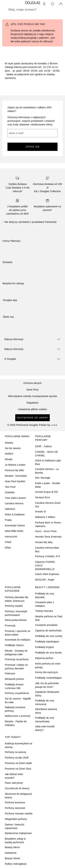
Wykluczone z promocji (18, 716)
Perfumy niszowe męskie (19, 814)
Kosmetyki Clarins (15, 525)
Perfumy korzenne (15, 802)
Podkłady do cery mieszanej (45, 702)
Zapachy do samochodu (48, 631)
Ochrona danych (33, 383)
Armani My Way (44, 542)
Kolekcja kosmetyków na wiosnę (19, 745)
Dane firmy (33, 390)
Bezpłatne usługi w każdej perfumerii (15, 840)
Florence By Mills (14, 470)
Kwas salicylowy (14, 783)
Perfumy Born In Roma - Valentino (49, 524)
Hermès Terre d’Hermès (48, 537)
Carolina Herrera (14, 503)
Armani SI (41, 512)
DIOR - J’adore (44, 446)
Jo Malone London (15, 465)
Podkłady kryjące (45, 647)
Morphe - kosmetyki (16, 476)
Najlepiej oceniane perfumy (15, 709)
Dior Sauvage (43, 478)
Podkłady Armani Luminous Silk (14, 686)
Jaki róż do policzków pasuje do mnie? (47, 685)
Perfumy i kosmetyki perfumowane (16, 613)
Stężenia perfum (44, 658)
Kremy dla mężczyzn (47, 672)
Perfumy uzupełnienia (17, 693)
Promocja (10, 626)
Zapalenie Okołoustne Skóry (47, 694)
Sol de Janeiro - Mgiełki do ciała (18, 700)
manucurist (11, 537)
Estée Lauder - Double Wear (48, 485)
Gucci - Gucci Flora (46, 531)
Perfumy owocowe (15, 808)
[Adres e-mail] (32, 133)
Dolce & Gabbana (15, 514)
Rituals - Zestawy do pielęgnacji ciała (16, 653)
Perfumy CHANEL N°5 (48, 556)
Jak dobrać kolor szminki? (14, 776)
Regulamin (32, 403)
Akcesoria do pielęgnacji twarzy (18, 796)
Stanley (9, 443)
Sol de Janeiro (13, 448)
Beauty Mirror (12, 847)
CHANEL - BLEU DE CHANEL (47, 454)
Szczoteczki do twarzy (17, 788)
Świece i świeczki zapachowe (15, 826)
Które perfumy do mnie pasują (48, 665)
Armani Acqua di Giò (47, 492)
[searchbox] (32, 10)
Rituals (9, 459)
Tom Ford (10, 487)
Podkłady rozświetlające (49, 678)
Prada (8, 520)
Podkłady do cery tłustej (48, 653)
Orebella (10, 492)
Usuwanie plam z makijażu (45, 604)
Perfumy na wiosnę (15, 752)
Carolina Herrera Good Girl (48, 505)
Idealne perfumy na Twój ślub (49, 618)
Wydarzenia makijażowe (18, 833)
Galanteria (11, 853)
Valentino (10, 509)
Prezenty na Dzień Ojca (18, 769)
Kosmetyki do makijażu (18, 640)
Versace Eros (43, 497)
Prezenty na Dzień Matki (18, 763)
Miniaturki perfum (14, 679)
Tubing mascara (44, 611)
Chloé (8, 542)
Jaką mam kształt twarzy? (45, 728)
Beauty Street (12, 858)
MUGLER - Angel (45, 580)
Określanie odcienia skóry (46, 711)
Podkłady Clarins (14, 645)
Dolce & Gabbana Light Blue (48, 462)
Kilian (8, 548)
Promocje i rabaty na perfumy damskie (16, 667)
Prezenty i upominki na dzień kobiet (18, 633)
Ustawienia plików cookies (33, 409)
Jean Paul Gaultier (15, 481)
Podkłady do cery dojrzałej (45, 595)
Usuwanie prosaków (46, 625)
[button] (32, 339)
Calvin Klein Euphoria (47, 574)
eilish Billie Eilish (14, 531)
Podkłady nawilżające (47, 642)
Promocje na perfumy (17, 659)
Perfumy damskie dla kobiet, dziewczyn (17, 599)
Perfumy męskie (14, 606)
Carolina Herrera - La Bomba (47, 471)
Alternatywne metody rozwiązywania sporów (32, 396)
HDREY (9, 454)
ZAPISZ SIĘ (33, 147)
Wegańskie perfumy (16, 819)
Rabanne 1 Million (45, 517)
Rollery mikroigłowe (16, 864)
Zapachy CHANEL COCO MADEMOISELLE (45, 566)
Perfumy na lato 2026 (17, 758)
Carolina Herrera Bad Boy (47, 550)
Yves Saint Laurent (15, 498)
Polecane (10, 673)
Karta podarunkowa (16, 620)
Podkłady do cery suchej (49, 636)
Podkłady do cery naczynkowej (45, 720)
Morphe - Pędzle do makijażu (16, 723)
